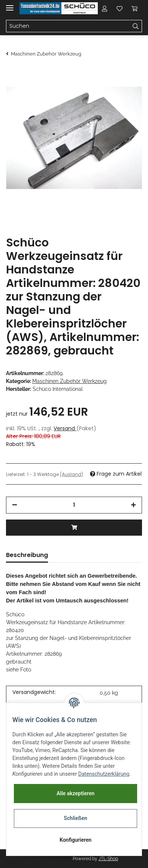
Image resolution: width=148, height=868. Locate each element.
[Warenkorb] (135, 8)
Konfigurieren (75, 840)
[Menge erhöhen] (133, 505)
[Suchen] (68, 26)
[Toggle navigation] (10, 5)
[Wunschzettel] (120, 8)
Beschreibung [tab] (27, 555)
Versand (65, 428)
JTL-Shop (108, 859)
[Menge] (74, 505)
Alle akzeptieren (75, 793)
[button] (105, 8)
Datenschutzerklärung (104, 774)
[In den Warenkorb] (74, 528)
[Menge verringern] (15, 505)
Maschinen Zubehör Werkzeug (70, 381)
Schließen (75, 818)
